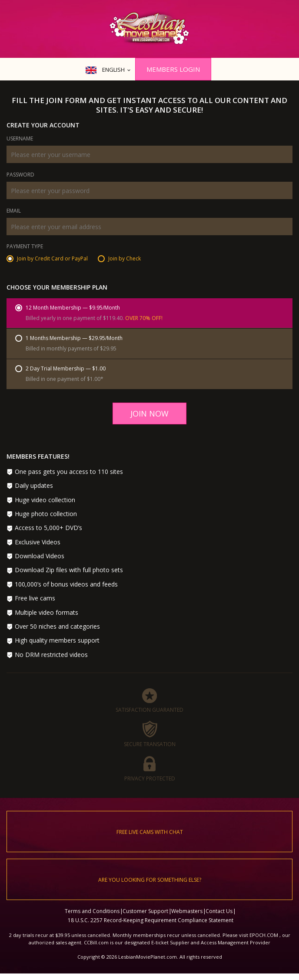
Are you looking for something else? (150, 880)
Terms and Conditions (92, 911)
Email (14, 211)
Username (20, 139)
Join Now (149, 413)
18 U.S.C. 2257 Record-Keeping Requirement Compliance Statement (151, 920)
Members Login (173, 69)
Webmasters (187, 911)
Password (20, 175)
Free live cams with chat (150, 832)
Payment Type (25, 247)
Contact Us (219, 911)
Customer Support (145, 911)
